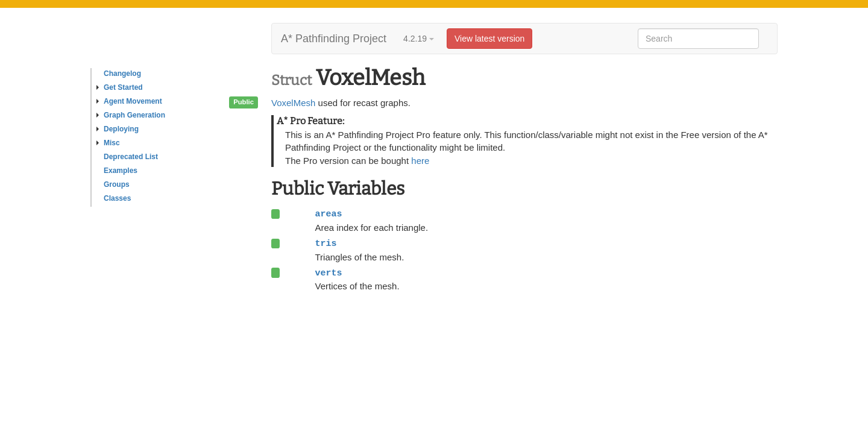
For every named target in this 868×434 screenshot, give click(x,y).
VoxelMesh (293, 103)
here (420, 161)
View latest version (489, 39)
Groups (117, 184)
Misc (108, 143)
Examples (121, 171)
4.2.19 (419, 39)
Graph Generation (131, 115)
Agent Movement (129, 101)
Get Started (120, 87)
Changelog (122, 74)
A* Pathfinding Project (334, 39)
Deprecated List (131, 157)
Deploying (118, 129)
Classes (117, 198)
